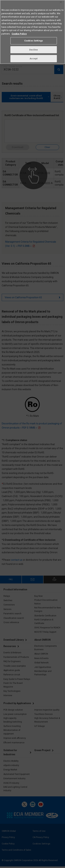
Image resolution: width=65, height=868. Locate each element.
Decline (34, 49)
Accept (34, 58)
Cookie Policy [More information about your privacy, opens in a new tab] (19, 33)
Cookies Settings (34, 40)
